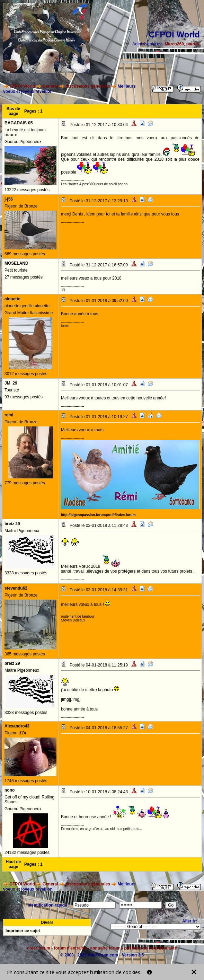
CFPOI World (22, 86)
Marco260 (174, 44)
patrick (193, 44)
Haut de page (13, 864)
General (50, 86)
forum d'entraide (70, 948)
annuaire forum (105, 948)
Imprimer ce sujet (23, 931)
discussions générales (88, 86)
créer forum (39, 948)
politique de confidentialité (151, 948)
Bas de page (13, 111)
